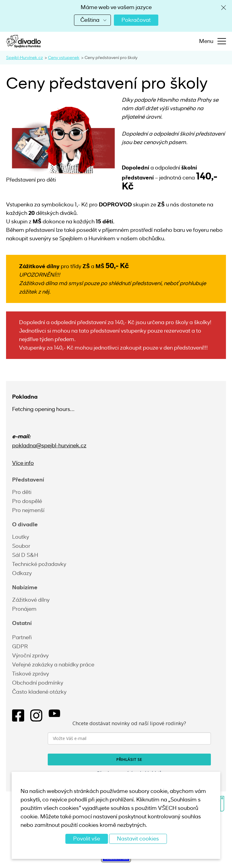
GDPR (20, 646)
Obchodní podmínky (38, 683)
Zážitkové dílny (31, 600)
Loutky (21, 537)
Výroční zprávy (30, 656)
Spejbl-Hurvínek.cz (24, 58)
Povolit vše (87, 839)
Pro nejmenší (28, 510)
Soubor (21, 546)
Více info (23, 463)
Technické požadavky (39, 564)
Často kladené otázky (39, 692)
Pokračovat (136, 20)
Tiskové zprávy (31, 674)
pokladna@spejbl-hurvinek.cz (49, 446)
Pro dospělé (27, 501)
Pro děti (22, 492)
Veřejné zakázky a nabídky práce (53, 665)
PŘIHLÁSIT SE (129, 759)
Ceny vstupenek (64, 58)
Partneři (22, 637)
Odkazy (22, 573)
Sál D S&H (25, 555)
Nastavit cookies (138, 839)
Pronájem (24, 609)
